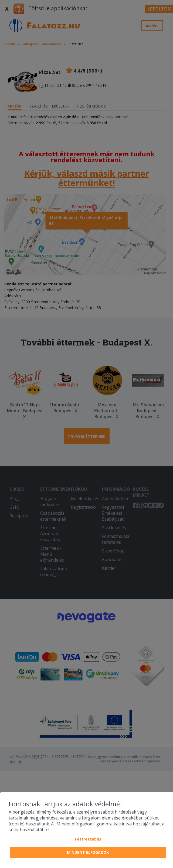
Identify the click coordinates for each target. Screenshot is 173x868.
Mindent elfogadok (88, 852)
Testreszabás (88, 839)
